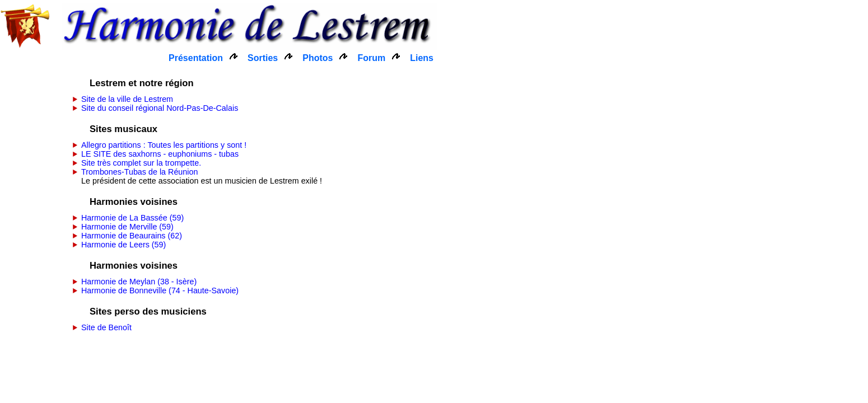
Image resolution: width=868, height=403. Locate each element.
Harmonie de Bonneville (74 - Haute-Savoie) (160, 290)
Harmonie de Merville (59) (127, 227)
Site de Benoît (106, 327)
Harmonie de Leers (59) (123, 245)
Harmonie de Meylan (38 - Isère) (139, 282)
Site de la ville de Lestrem (127, 99)
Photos (318, 58)
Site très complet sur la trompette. (141, 163)
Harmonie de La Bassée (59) (132, 218)
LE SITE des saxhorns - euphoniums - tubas (160, 154)
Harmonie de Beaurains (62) (132, 236)
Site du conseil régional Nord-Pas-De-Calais (160, 108)
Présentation (196, 58)
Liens (422, 58)
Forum (371, 58)
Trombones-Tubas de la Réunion (139, 172)
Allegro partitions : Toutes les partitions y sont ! (164, 145)
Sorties (263, 58)
